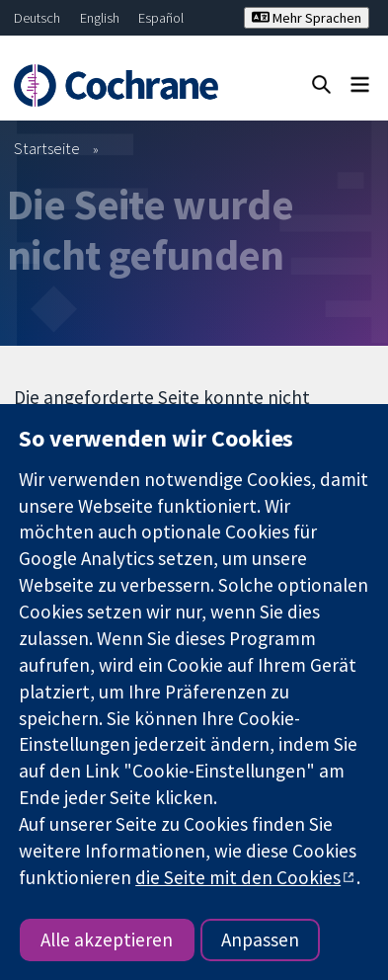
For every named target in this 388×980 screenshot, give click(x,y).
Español (161, 18)
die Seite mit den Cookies (238, 877)
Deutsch (37, 18)
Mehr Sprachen (307, 18)
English (100, 18)
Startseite (47, 148)
